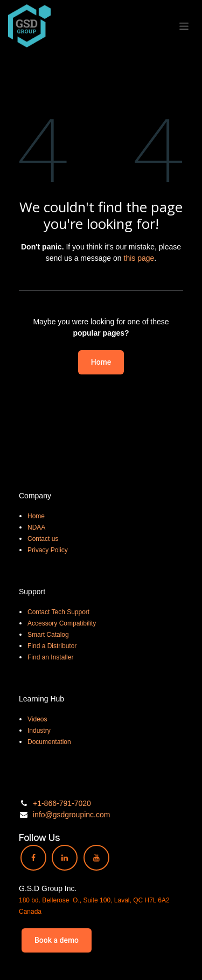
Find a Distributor (52, 646)
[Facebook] (33, 858)
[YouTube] (96, 858)
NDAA (36, 527)
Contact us (43, 539)
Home (101, 362)
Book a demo (57, 940)
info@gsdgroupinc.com (71, 815)
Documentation (49, 742)
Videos (37, 719)
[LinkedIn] (65, 858)
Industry (39, 731)
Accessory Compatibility (62, 623)
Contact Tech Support (58, 612)
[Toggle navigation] (184, 26)
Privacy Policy (48, 550)
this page (139, 258)
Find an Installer (50, 657)
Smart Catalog (48, 635)
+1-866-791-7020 (62, 803)
